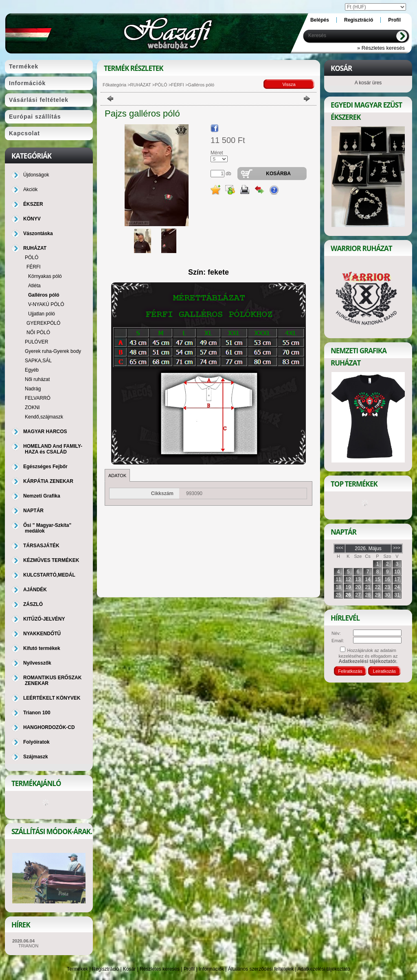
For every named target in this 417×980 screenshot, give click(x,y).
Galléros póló (44, 295)
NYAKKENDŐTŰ (42, 634)
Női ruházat (37, 379)
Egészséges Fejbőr (45, 467)
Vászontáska (38, 233)
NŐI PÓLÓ (38, 333)
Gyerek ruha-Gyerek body (53, 351)
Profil (189, 969)
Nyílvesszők (37, 663)
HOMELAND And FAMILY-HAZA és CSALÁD (53, 449)
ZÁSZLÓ (33, 604)
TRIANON (29, 946)
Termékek (77, 969)
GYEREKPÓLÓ (43, 323)
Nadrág (33, 389)
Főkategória (114, 85)
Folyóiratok (36, 742)
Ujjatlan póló (42, 314)
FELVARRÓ (38, 398)
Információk (211, 969)
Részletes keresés (160, 969)
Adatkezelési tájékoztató (324, 969)
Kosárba (278, 174)
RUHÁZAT (141, 85)
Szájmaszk (36, 757)
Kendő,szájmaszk (44, 417)
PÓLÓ (161, 85)
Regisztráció (105, 969)
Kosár (129, 969)
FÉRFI (178, 85)
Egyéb (32, 370)
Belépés (320, 20)
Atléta (34, 286)
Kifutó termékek (42, 648)
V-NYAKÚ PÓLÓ (46, 304)
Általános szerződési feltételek (261, 969)
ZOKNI (32, 407)
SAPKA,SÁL (38, 361)
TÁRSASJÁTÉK (41, 546)
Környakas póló (45, 276)
